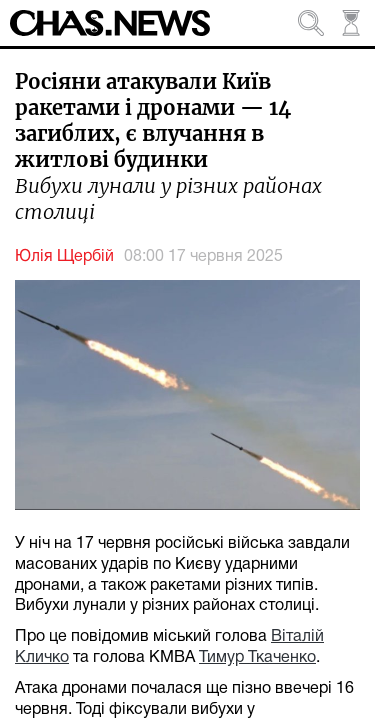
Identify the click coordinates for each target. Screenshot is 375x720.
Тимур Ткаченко (257, 658)
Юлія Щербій (64, 257)
